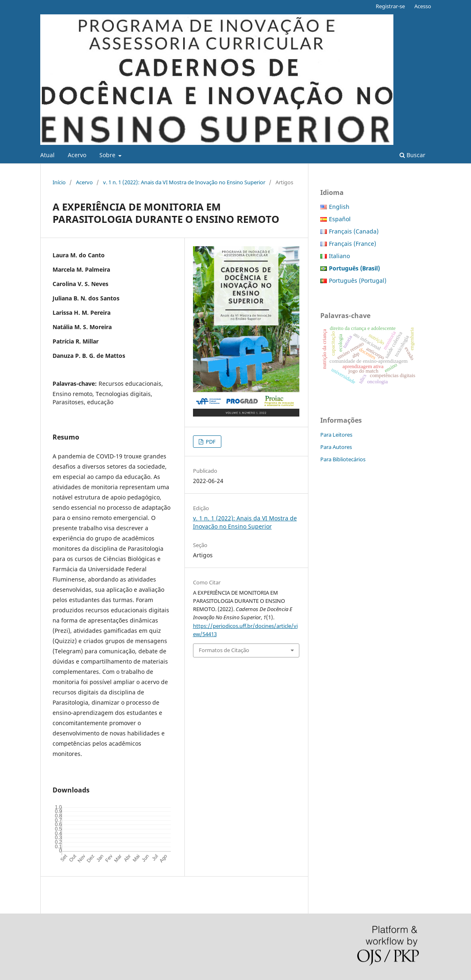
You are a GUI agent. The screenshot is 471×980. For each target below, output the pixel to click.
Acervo (77, 155)
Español (340, 219)
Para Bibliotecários (343, 459)
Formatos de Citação (224, 650)
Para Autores (336, 447)
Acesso (423, 6)
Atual (47, 155)
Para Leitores (336, 435)
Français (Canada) (354, 231)
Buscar (412, 155)
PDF (210, 442)
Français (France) (353, 244)
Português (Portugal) (358, 280)
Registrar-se (390, 6)
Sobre (108, 155)
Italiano (339, 256)
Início (59, 182)
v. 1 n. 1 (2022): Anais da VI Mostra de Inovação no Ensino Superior (184, 182)
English (339, 207)
